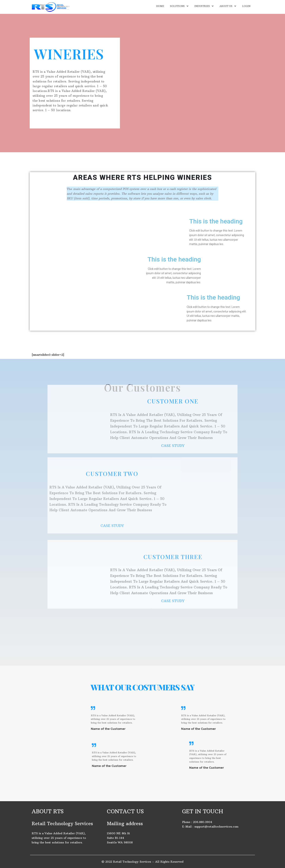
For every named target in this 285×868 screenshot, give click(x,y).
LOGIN (246, 6)
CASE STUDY (173, 396)
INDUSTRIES (204, 6)
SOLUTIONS (179, 6)
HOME (160, 6)
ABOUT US (228, 6)
